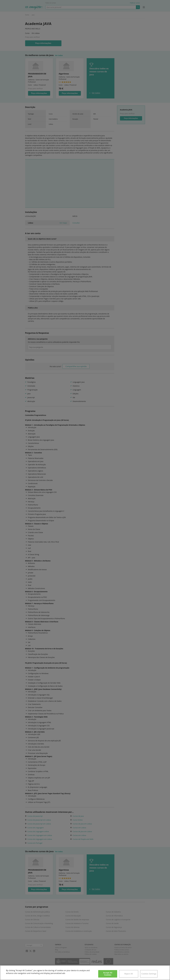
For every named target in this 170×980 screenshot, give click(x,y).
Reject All (129, 974)
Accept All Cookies (108, 974)
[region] (85, 973)
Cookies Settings (149, 974)
